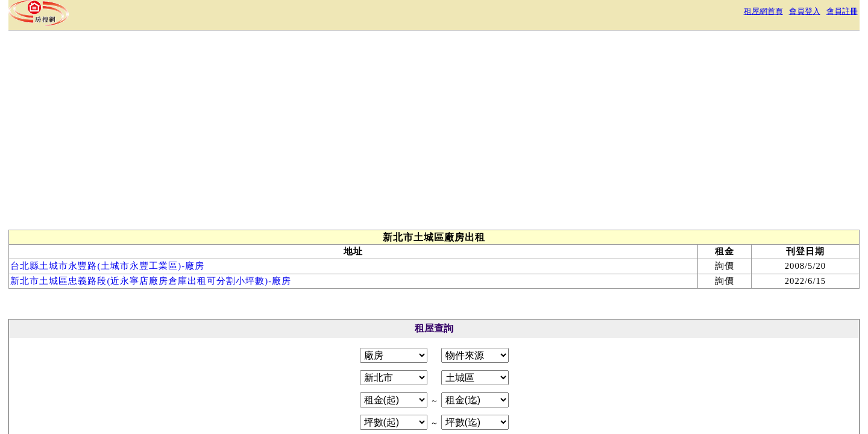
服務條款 (359, 376)
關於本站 (311, 376)
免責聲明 (465, 376)
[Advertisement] (502, 156)
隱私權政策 (412, 376)
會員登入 (659, 15)
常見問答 (514, 376)
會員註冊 (704, 15)
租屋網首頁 (610, 15)
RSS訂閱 (561, 376)
